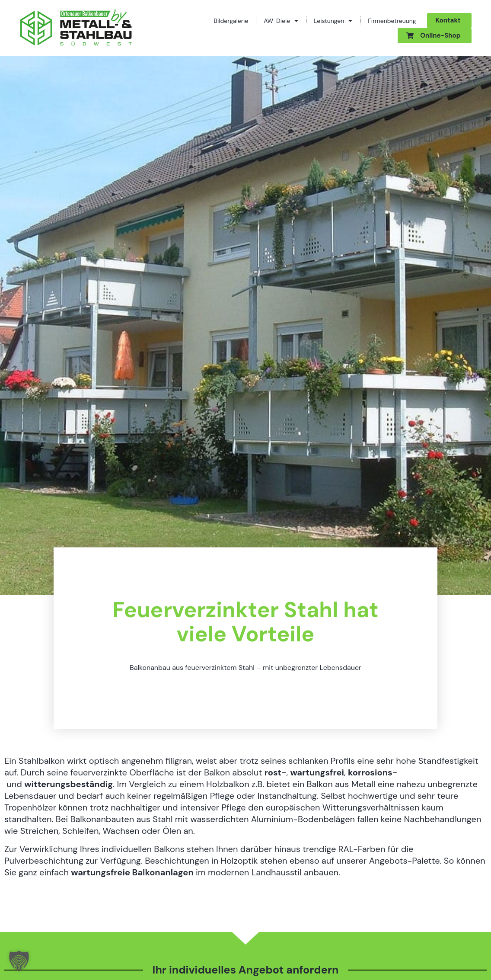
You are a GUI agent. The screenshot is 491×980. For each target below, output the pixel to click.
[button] (19, 961)
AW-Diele (281, 21)
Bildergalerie (231, 21)
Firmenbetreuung (392, 21)
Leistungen (333, 21)
